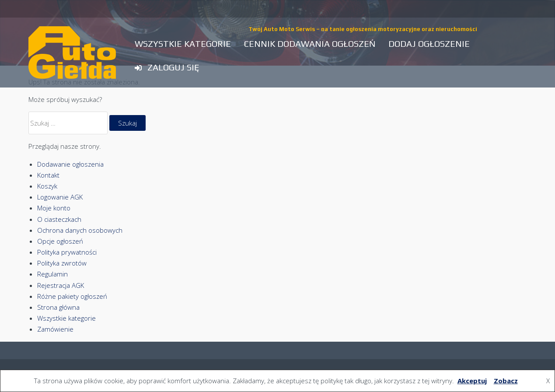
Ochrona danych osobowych (80, 230)
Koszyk (47, 186)
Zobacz (506, 381)
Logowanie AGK (60, 197)
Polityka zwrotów (62, 263)
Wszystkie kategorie (183, 44)
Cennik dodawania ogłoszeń (310, 44)
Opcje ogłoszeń (60, 241)
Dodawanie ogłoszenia (70, 164)
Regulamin (52, 274)
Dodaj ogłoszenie (429, 44)
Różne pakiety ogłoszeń (72, 296)
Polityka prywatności (67, 252)
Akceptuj (472, 381)
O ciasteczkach (59, 219)
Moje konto (54, 208)
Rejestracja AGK (61, 285)
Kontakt (48, 175)
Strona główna (58, 307)
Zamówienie (55, 329)
